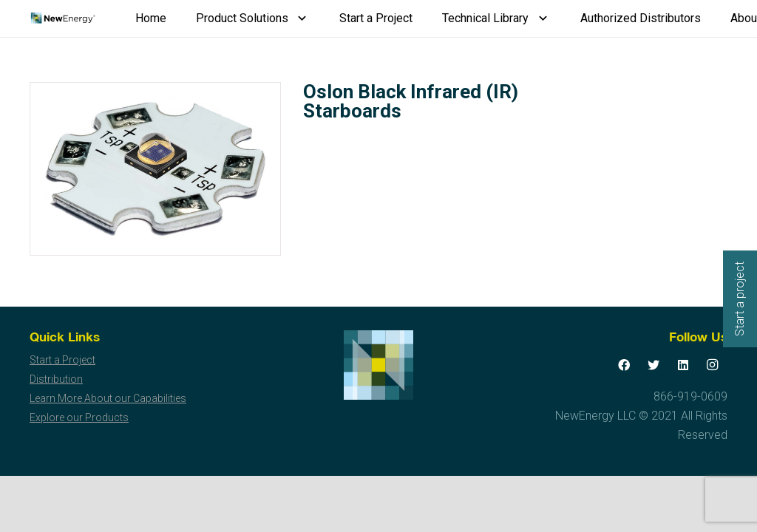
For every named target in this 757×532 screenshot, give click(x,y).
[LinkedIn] (683, 365)
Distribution (56, 379)
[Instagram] (713, 365)
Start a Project (62, 360)
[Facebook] (624, 365)
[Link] (62, 18)
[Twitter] (654, 365)
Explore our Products (79, 417)
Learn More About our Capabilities (108, 398)
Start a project (740, 299)
